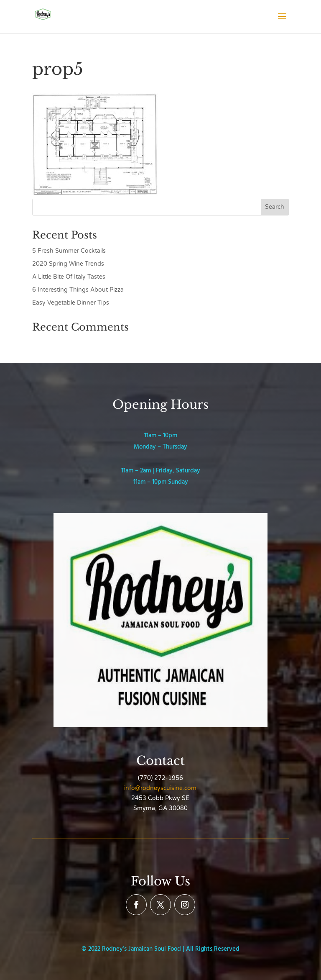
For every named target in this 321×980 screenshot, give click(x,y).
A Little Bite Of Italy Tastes (69, 277)
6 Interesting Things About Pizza (78, 290)
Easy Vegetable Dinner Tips (71, 303)
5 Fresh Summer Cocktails (69, 251)
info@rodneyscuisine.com (160, 788)
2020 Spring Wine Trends (68, 264)
